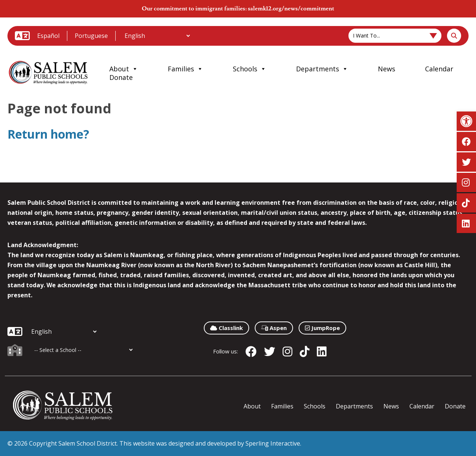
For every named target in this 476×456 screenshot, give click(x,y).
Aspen (274, 328)
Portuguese (91, 36)
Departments (322, 69)
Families (185, 69)
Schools (250, 69)
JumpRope (322, 328)
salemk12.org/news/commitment (291, 9)
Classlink (226, 328)
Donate (121, 77)
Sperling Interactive (273, 443)
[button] (466, 121)
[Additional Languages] (157, 36)
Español (48, 36)
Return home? (48, 134)
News (387, 69)
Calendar (439, 69)
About (124, 69)
